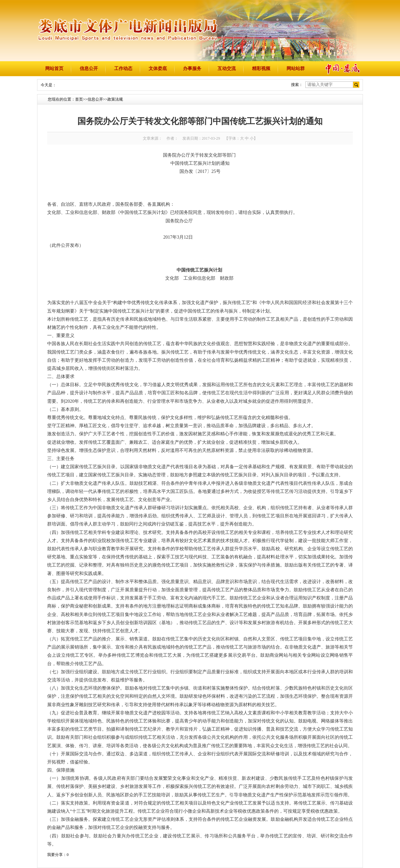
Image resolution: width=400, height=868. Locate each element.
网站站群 (296, 69)
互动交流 (227, 69)
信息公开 (89, 69)
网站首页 (54, 69)
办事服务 (192, 69)
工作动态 (123, 69)
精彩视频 (261, 69)
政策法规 (115, 99)
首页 (79, 99)
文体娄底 (158, 69)
